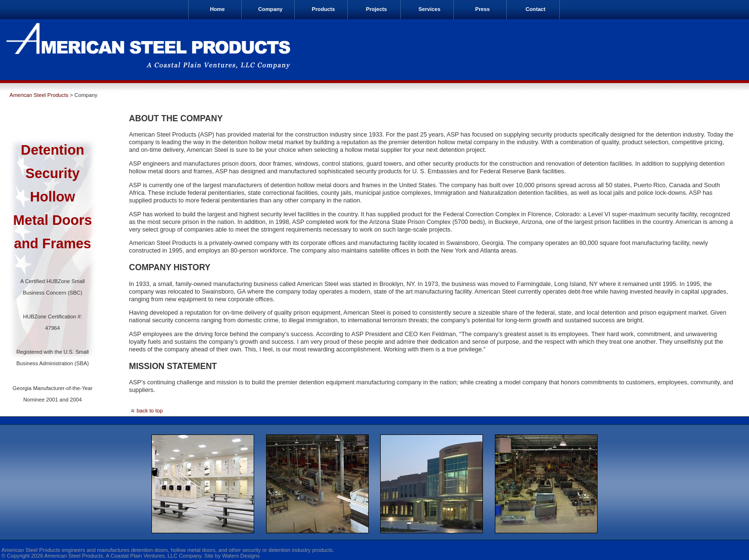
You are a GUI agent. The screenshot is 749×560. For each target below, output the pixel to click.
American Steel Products (39, 95)
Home (217, 9)
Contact (535, 9)
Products (324, 9)
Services (429, 9)
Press (482, 9)
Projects (376, 9)
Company (271, 9)
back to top (146, 411)
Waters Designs (241, 556)
